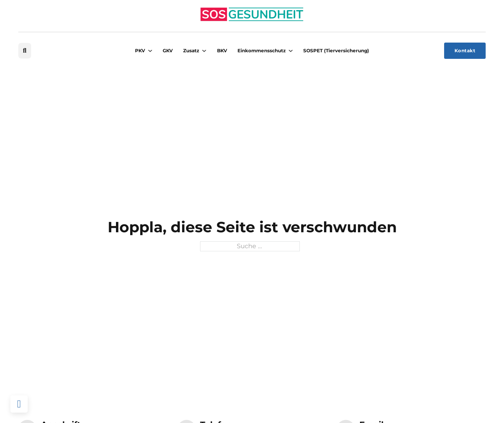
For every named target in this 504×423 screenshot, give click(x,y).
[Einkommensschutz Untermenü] (291, 51)
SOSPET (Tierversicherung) (336, 51)
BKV (222, 51)
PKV (140, 51)
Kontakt (465, 51)
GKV (168, 51)
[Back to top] (19, 404)
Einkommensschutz (262, 51)
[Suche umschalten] (25, 51)
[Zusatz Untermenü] (204, 51)
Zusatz (191, 51)
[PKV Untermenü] (150, 51)
